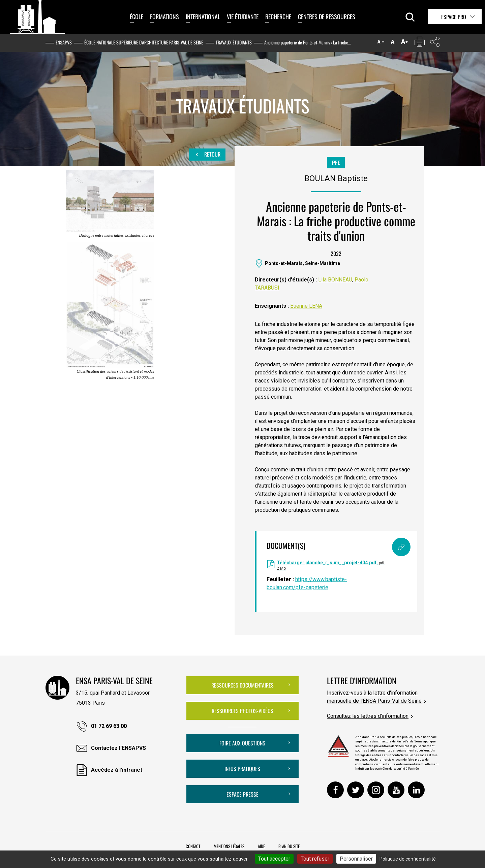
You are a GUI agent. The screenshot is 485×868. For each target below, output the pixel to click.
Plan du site (289, 846)
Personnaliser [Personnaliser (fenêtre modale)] (356, 859)
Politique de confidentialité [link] (408, 859)
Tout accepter (274, 859)
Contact (193, 846)
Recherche (278, 16)
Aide (261, 846)
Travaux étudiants (234, 42)
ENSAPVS (64, 42)
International (203, 16)
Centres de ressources (327, 16)
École (137, 16)
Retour (207, 155)
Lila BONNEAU (335, 280)
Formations (164, 16)
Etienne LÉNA (306, 306)
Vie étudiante (243, 16)
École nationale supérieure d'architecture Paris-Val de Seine (144, 42)
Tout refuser (315, 859)
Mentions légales (229, 846)
